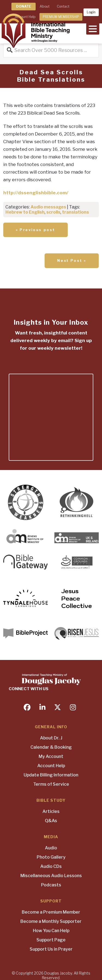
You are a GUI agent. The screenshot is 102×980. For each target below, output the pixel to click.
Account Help (51, 766)
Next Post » (72, 260)
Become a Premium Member (51, 912)
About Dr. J (51, 738)
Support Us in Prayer (51, 949)
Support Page (51, 940)
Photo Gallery (51, 857)
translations (75, 212)
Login (91, 12)
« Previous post (35, 230)
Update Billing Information (51, 775)
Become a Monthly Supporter (51, 921)
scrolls (53, 212)
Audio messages (48, 207)
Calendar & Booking (51, 747)
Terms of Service (51, 784)
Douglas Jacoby (58, 973)
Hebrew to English (25, 212)
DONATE (24, 6)
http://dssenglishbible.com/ (36, 193)
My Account (51, 756)
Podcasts (51, 885)
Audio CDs (51, 866)
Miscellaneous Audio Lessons (51, 876)
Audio (51, 848)
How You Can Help (51, 931)
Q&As (51, 821)
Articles (51, 811)
